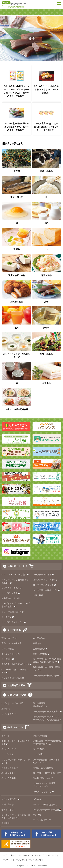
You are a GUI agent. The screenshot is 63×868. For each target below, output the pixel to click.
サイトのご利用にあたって (45, 805)
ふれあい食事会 (9, 773)
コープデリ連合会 (9, 855)
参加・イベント (15, 727)
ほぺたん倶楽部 (9, 778)
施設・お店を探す (11, 799)
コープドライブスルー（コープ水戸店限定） (16, 605)
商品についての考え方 (12, 643)
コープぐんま (7, 860)
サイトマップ (8, 810)
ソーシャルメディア (42, 820)
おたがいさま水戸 (10, 768)
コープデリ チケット (43, 575)
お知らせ (37, 799)
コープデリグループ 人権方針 (47, 712)
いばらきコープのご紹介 (13, 703)
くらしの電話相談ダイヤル (14, 612)
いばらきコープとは (17, 695)
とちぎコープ (51, 855)
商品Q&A (37, 643)
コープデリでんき (11, 593)
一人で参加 (38, 754)
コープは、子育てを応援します (47, 773)
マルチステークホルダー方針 (47, 810)
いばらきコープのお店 (12, 588)
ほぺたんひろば (9, 749)
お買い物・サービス (17, 566)
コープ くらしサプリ (42, 792)
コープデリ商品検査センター (47, 676)
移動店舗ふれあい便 (11, 598)
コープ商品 (8, 659)
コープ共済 (8, 617)
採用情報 (5, 823)
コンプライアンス (10, 714)
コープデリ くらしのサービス (46, 580)
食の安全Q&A (39, 638)
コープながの (20, 860)
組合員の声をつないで (43, 778)
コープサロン (39, 749)
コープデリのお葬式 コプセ (47, 590)
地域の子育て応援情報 (43, 768)
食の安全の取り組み (11, 654)
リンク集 (37, 815)
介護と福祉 (38, 595)
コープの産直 (8, 649)
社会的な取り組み (16, 685)
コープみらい (23, 855)
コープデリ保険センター (14, 622)
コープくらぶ (8, 754)
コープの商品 (14, 630)
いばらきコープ (37, 855)
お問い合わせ (8, 805)
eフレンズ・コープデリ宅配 (15, 575)
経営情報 (5, 709)
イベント (5, 736)
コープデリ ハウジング (45, 585)
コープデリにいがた (35, 860)
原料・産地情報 (41, 654)
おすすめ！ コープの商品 (13, 678)
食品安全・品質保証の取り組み (17, 664)
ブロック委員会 (40, 736)
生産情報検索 (40, 649)
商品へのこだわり (10, 638)
